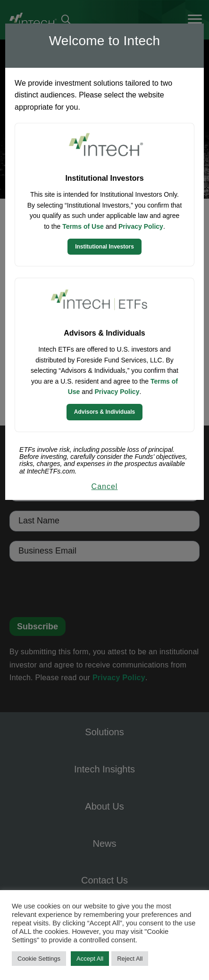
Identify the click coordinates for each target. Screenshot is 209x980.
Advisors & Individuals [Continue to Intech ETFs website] (104, 412)
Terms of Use (83, 226)
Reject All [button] (130, 959)
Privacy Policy (141, 226)
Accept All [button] (90, 959)
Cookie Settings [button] (39, 959)
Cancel (105, 486)
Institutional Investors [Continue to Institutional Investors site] (104, 247)
